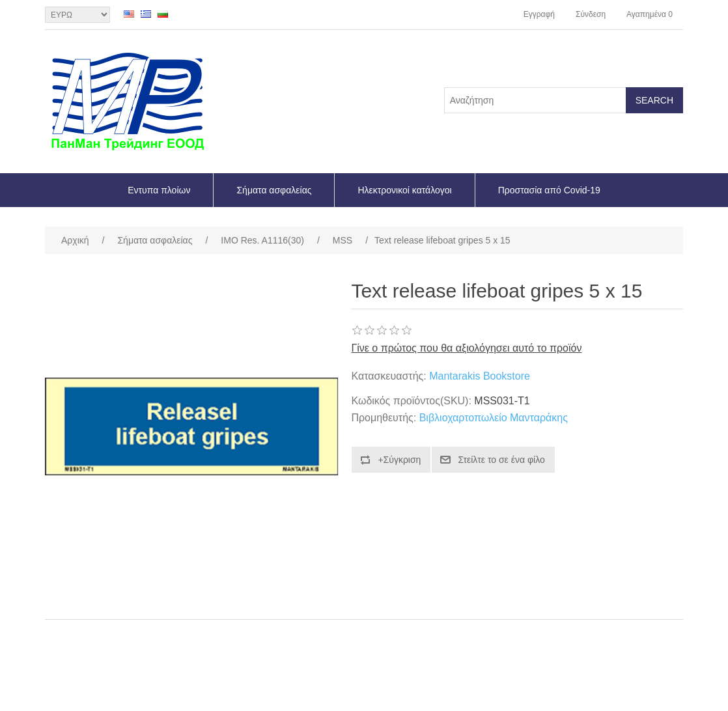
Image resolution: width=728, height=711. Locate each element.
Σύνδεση (591, 14)
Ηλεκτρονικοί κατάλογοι (404, 190)
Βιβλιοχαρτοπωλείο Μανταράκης (494, 418)
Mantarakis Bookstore (480, 376)
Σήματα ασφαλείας (274, 190)
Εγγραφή (539, 14)
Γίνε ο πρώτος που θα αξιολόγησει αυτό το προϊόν (466, 348)
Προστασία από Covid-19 (549, 190)
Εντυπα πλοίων (159, 190)
